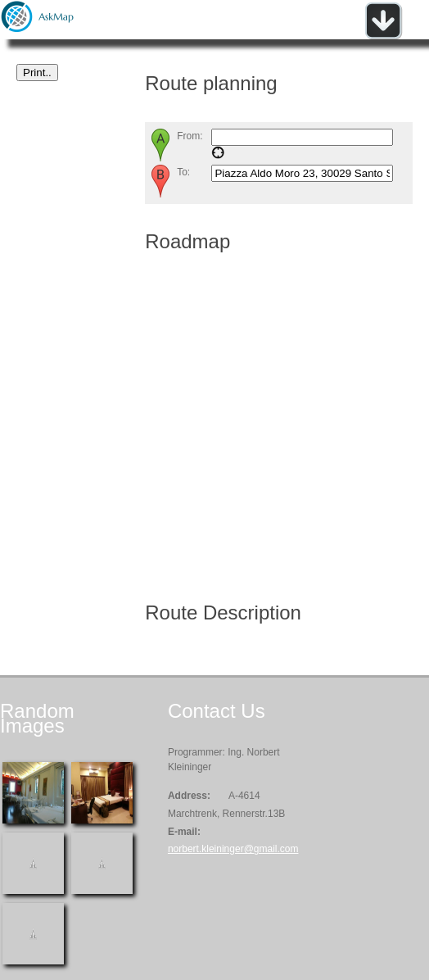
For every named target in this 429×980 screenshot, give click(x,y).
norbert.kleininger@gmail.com (233, 849)
